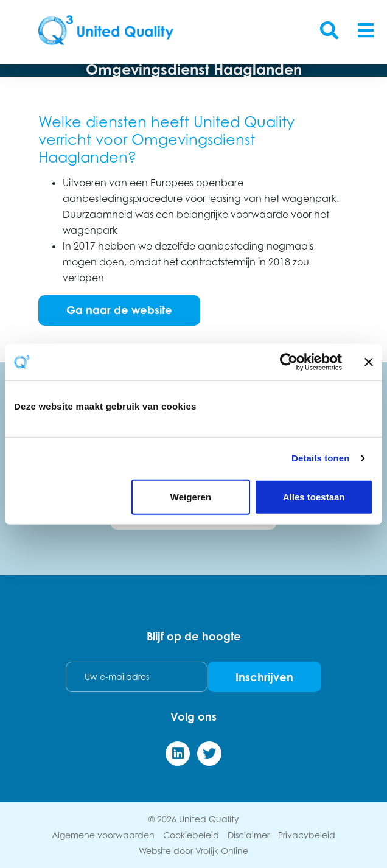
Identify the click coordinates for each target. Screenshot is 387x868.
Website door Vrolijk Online (193, 851)
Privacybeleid (307, 835)
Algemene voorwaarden (103, 835)
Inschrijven (264, 677)
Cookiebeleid (191, 835)
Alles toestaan (314, 496)
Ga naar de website (119, 310)
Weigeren (191, 496)
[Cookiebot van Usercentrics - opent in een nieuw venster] (289, 362)
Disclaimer (249, 835)
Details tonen (320, 458)
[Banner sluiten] (369, 362)
